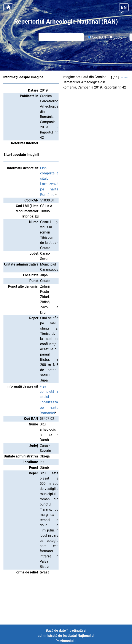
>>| (126, 78)
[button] (124, 8)
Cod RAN (97, 37)
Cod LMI (118, 37)
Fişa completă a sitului (49, 173)
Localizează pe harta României (49, 189)
